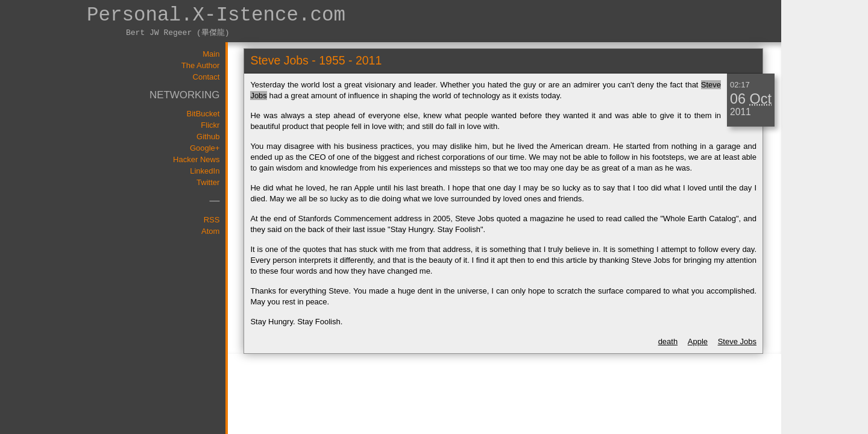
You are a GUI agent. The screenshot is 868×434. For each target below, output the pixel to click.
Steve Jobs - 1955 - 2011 (316, 60)
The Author (201, 65)
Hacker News (196, 159)
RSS (212, 220)
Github (208, 137)
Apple (698, 341)
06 (738, 99)
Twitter (208, 182)
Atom (210, 231)
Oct (761, 99)
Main (211, 54)
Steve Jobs (737, 341)
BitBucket (203, 114)
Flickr (210, 125)
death (668, 341)
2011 (741, 112)
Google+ (205, 148)
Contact (206, 77)
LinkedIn (205, 171)
